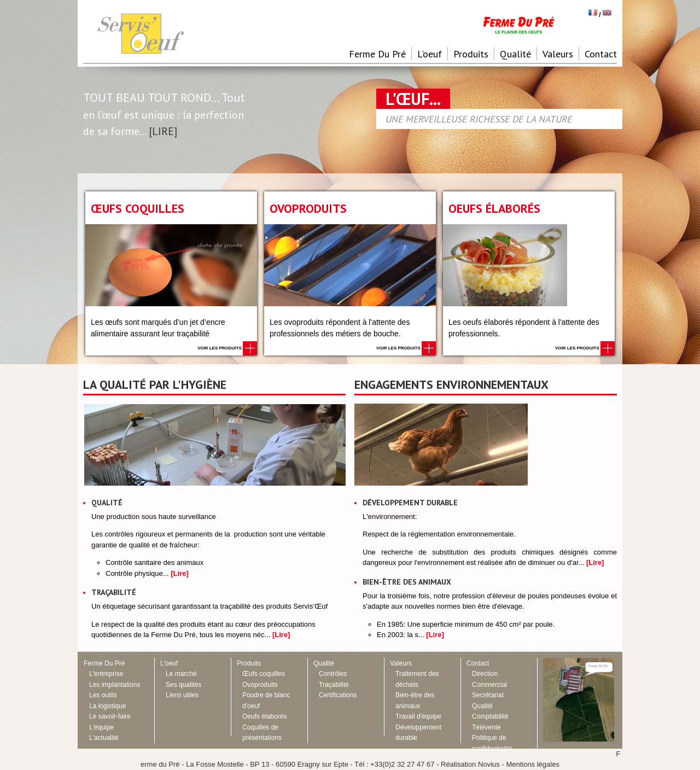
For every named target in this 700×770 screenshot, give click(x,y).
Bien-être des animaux (407, 582)
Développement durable (410, 503)
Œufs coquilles (138, 208)
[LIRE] (163, 131)
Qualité (107, 503)
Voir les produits (227, 348)
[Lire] (180, 573)
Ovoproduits (308, 208)
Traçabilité (114, 592)
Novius (489, 764)
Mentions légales (533, 764)
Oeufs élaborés (494, 208)
